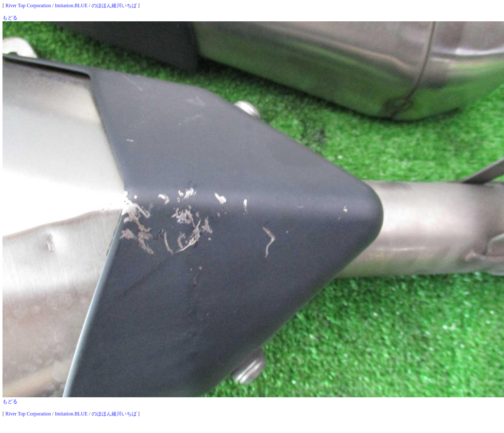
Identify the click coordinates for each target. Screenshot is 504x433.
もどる (10, 18)
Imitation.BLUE (71, 5)
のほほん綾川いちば (114, 5)
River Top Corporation (28, 5)
